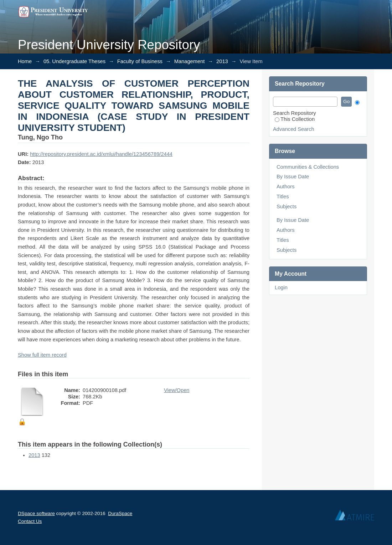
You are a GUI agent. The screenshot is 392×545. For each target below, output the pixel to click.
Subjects (287, 207)
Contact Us (30, 521)
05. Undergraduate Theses (74, 61)
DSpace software (36, 513)
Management (190, 61)
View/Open (177, 390)
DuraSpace (120, 513)
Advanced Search (294, 129)
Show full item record (42, 355)
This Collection (295, 119)
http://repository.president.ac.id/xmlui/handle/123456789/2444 (101, 154)
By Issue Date (293, 177)
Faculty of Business (140, 61)
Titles (283, 197)
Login (281, 287)
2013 (222, 61)
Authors (286, 187)
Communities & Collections (308, 167)
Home (25, 61)
